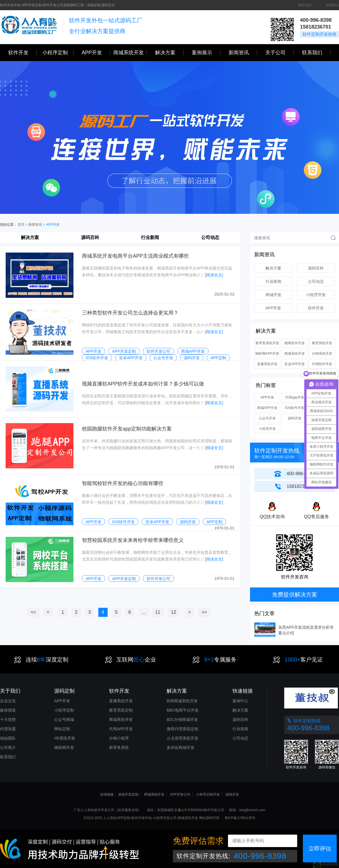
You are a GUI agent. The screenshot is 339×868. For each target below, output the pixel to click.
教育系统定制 (121, 710)
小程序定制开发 (208, 794)
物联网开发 (64, 748)
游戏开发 (232, 794)
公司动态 (210, 237)
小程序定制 (58, 53)
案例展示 (206, 53)
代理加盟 (8, 729)
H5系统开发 (65, 738)
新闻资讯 (243, 53)
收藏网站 (332, 5)
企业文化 (8, 701)
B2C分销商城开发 (182, 720)
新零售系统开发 (267, 343)
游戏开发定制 (128, 794)
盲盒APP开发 (295, 364)
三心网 (29, 27)
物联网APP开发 (267, 354)
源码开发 (295, 418)
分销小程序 (119, 738)
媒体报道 (8, 710)
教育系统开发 (322, 343)
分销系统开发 (322, 354)
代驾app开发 (295, 397)
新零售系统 (119, 748)
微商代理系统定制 (182, 729)
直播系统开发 (267, 364)
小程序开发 (316, 295)
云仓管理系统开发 (182, 738)
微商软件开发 (295, 343)
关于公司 (280, 53)
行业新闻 (150, 237)
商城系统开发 (130, 53)
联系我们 (316, 53)
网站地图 (305, 5)
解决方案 (30, 237)
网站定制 (62, 729)
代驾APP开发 (121, 729)
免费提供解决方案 (295, 595)
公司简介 (8, 748)
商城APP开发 (267, 408)
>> (204, 612)
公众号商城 (64, 720)
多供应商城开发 (181, 748)
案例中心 (240, 701)
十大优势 (8, 720)
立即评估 (320, 848)
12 (174, 612)
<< (33, 612)
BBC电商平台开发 (183, 710)
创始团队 (8, 738)
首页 (21, 225)
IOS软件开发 (295, 408)
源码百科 (90, 237)
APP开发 (96, 53)
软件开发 (22, 53)
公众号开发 (267, 418)
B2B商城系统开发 (182, 701)
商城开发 (273, 295)
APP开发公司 (180, 794)
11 (158, 612)
